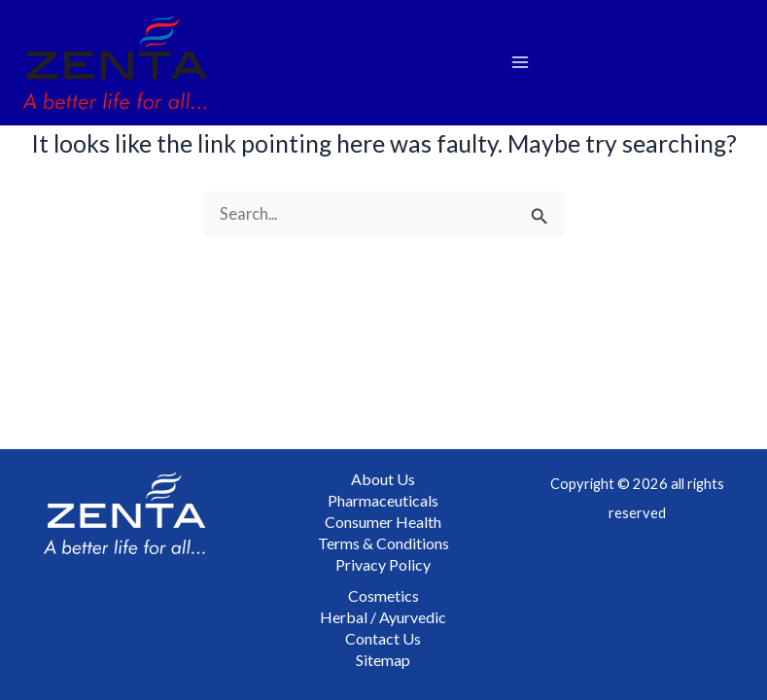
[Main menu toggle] (521, 63)
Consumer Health (383, 522)
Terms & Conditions (383, 543)
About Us (383, 479)
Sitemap (383, 660)
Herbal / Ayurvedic (383, 617)
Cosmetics (383, 595)
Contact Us (383, 638)
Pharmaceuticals (383, 500)
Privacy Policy (383, 564)
